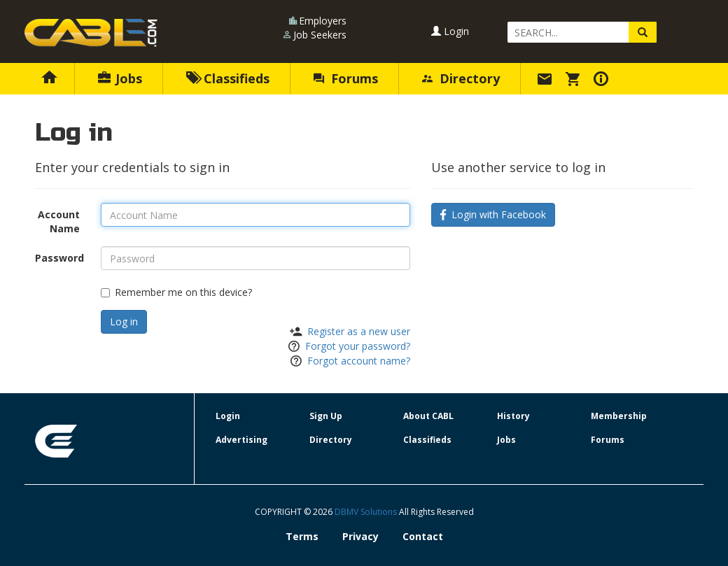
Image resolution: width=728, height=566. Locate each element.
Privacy (360, 536)
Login (450, 31)
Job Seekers (320, 35)
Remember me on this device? (176, 292)
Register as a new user (359, 331)
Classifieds (228, 78)
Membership (619, 416)
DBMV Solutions (367, 512)
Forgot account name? (359, 361)
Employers (323, 21)
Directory (461, 78)
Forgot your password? (358, 346)
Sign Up (326, 416)
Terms (302, 536)
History (513, 416)
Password (59, 258)
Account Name (59, 221)
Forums (346, 78)
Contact (423, 536)
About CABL (428, 416)
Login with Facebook (493, 214)
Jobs (120, 78)
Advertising (241, 440)
